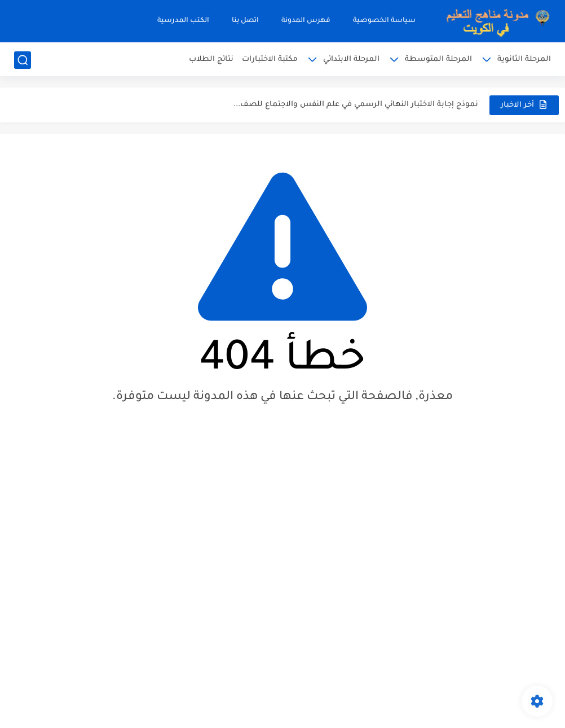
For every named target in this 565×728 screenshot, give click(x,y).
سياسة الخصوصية (384, 21)
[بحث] (23, 60)
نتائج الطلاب (211, 60)
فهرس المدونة (306, 21)
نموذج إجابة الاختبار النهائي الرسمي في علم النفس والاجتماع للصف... (356, 105)
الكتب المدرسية (183, 21)
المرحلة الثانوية (524, 60)
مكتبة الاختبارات (270, 60)
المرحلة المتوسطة (438, 60)
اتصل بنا (245, 21)
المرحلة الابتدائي (351, 60)
